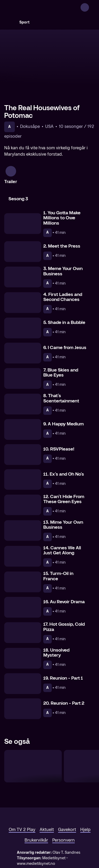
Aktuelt (47, 807)
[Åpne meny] (92, 7)
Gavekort (67, 807)
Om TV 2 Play (22, 807)
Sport (24, 22)
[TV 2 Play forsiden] (44, 7)
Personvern (63, 818)
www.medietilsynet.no (36, 841)
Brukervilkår (36, 818)
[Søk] (10, 22)
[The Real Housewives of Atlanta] (33, 744)
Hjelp (85, 807)
